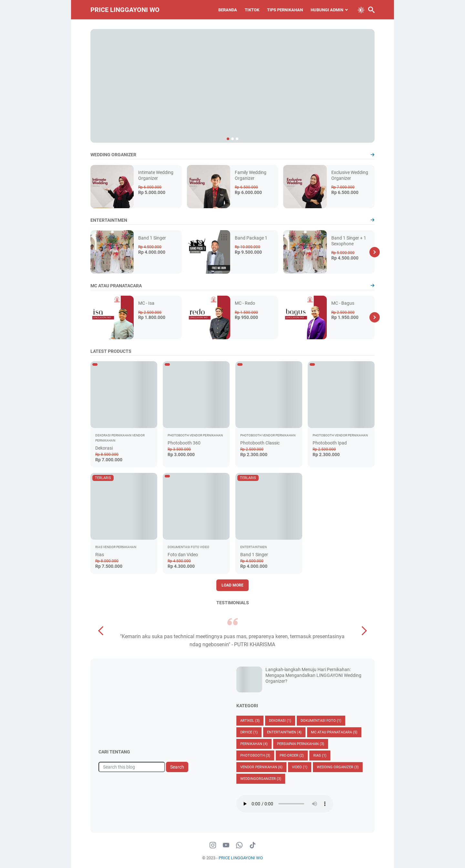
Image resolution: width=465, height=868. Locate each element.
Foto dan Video (183, 555)
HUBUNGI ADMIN (327, 10)
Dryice (249, 732)
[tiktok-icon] (253, 845)
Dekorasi (104, 448)
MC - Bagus (343, 303)
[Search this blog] (132, 767)
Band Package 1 (251, 238)
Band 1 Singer (152, 238)
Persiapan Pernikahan (301, 744)
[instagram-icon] (213, 845)
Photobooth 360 (184, 443)
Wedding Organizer (338, 767)
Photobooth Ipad (330, 443)
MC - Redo (245, 303)
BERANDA (228, 10)
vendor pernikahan (261, 767)
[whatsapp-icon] (239, 845)
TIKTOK (252, 10)
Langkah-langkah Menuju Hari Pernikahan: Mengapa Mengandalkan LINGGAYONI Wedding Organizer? (313, 675)
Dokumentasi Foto (321, 721)
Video (300, 767)
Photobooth (255, 756)
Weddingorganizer (261, 779)
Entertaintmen (284, 732)
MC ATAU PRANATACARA (334, 732)
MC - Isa (146, 303)
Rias (100, 555)
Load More (232, 585)
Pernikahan (254, 744)
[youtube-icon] (226, 845)
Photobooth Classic (260, 443)
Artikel (250, 721)
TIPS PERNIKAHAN (285, 10)
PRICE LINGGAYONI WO (125, 10)
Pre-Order (292, 756)
